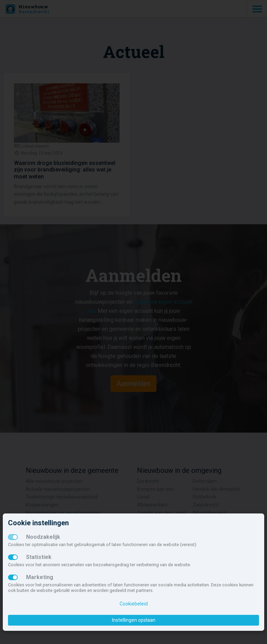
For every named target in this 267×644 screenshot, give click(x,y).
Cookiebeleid (134, 604)
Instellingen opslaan (134, 620)
